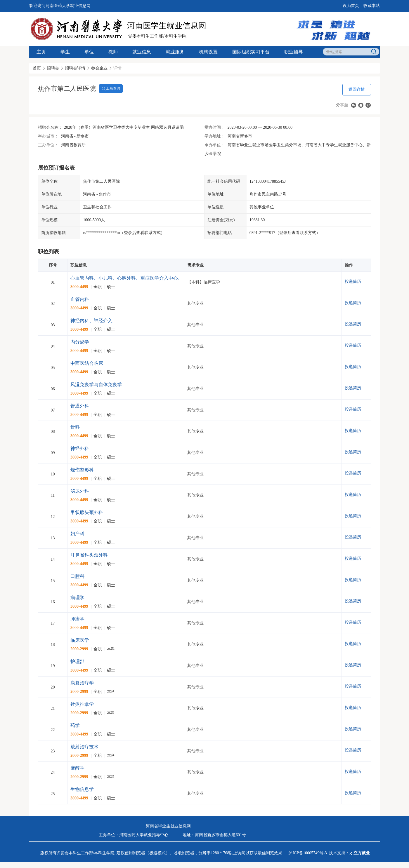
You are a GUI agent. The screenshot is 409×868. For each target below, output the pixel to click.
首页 (37, 68)
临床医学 (80, 640)
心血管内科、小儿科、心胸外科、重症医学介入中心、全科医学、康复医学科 (150, 278)
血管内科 (80, 299)
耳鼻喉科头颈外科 (89, 555)
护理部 (77, 662)
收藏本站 (372, 6)
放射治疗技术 (84, 747)
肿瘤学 (77, 619)
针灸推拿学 (82, 704)
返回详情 (357, 89)
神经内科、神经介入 (91, 321)
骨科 (75, 427)
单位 (89, 52)
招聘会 (53, 68)
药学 (75, 725)
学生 (65, 52)
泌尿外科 (80, 491)
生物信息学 (82, 789)
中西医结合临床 (87, 363)
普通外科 (80, 406)
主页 (41, 52)
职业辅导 (294, 52)
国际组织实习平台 (251, 52)
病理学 (77, 598)
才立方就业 (360, 853)
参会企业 (99, 68)
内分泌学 (80, 342)
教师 (113, 52)
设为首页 (351, 6)
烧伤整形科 (82, 470)
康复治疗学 (82, 683)
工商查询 (111, 89)
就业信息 (142, 52)
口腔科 (77, 576)
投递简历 (353, 282)
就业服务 (175, 52)
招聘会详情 (75, 68)
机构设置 (208, 52)
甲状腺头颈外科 (87, 512)
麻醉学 (77, 768)
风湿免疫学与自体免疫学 (96, 385)
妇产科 (77, 534)
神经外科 (80, 448)
